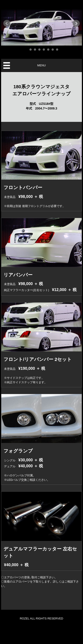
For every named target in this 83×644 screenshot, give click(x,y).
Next (76, 23)
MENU (41, 65)
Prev (7, 23)
